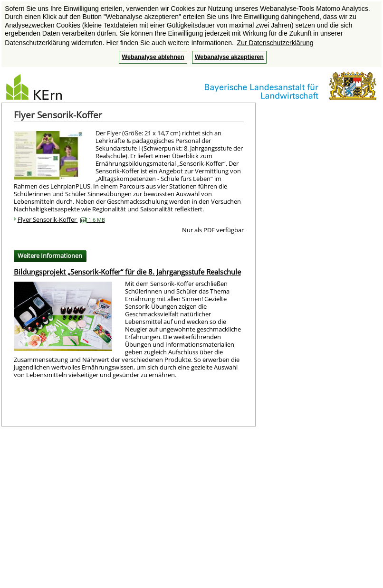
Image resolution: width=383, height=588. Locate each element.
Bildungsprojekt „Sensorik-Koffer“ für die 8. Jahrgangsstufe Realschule (127, 272)
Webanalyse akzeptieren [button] (229, 57)
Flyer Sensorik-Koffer (61, 219)
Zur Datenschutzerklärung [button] (275, 43)
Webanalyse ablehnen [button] (153, 57)
